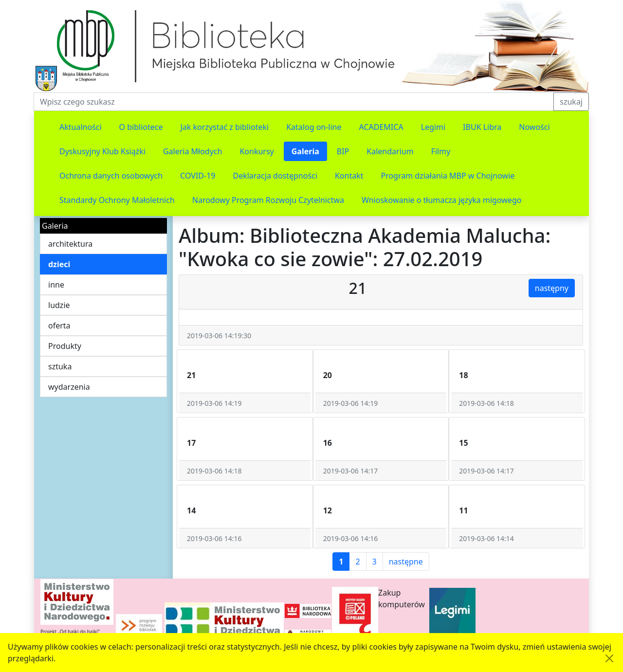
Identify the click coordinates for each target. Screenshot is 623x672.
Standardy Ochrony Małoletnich (117, 200)
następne (406, 562)
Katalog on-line (314, 127)
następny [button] (552, 288)
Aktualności (81, 127)
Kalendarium (390, 151)
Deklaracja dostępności (275, 176)
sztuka (60, 366)
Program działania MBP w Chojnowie (448, 176)
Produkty (65, 346)
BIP (343, 151)
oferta (59, 326)
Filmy (441, 151)
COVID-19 (198, 176)
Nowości (534, 127)
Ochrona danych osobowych (111, 176)
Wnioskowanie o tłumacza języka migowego (441, 200)
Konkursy (257, 151)
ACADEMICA (381, 127)
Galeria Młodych (193, 151)
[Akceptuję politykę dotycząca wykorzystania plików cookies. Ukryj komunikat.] (609, 658)
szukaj (571, 102)
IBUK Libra (482, 127)
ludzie (59, 305)
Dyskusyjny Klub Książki (102, 151)
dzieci (59, 264)
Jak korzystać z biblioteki (224, 127)
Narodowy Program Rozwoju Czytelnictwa (268, 200)
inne (56, 285)
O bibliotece (141, 127)
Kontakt (349, 176)
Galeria (305, 151)
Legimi (433, 127)
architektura (70, 244)
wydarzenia (69, 387)
